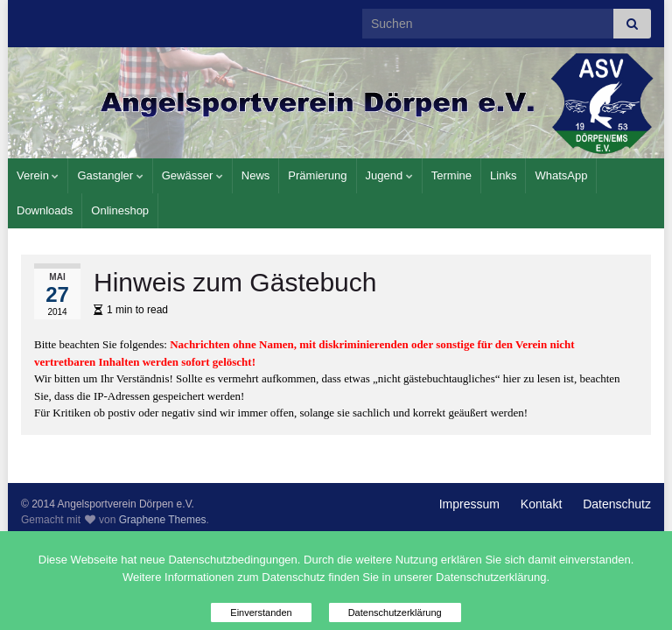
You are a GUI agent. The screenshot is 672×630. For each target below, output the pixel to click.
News (256, 175)
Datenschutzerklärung (395, 612)
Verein (38, 175)
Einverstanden (261, 612)
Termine (451, 175)
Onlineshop (120, 210)
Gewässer (192, 175)
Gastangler (110, 175)
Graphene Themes (163, 520)
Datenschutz (617, 504)
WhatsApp (561, 175)
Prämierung (317, 175)
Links (503, 175)
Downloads (45, 210)
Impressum (469, 504)
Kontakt (541, 504)
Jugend (389, 175)
